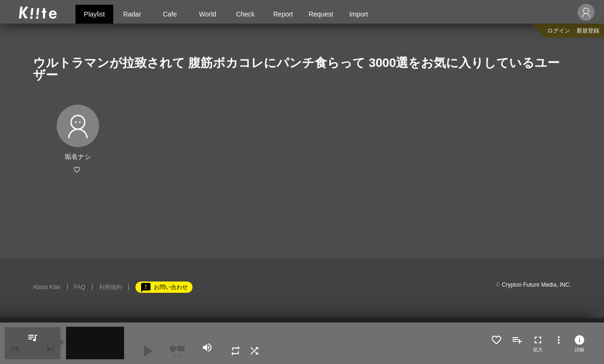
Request (321, 14)
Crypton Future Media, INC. (536, 285)
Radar (132, 14)
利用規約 (110, 287)
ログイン (559, 31)
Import (359, 14)
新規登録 (588, 31)
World (208, 14)
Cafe (170, 14)
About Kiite (47, 287)
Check (245, 14)
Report (283, 14)
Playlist (94, 14)
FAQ (80, 287)
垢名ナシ (78, 157)
